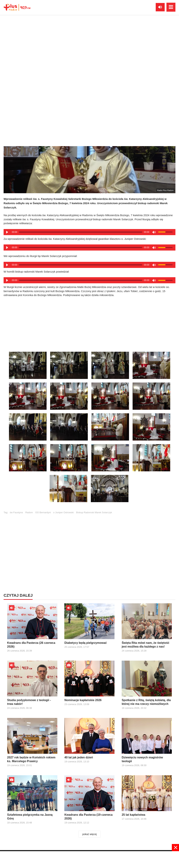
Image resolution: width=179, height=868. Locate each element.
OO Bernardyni (43, 512)
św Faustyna (16, 512)
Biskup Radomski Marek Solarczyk (94, 512)
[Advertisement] (90, 543)
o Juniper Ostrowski (63, 512)
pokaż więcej (89, 834)
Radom (29, 512)
